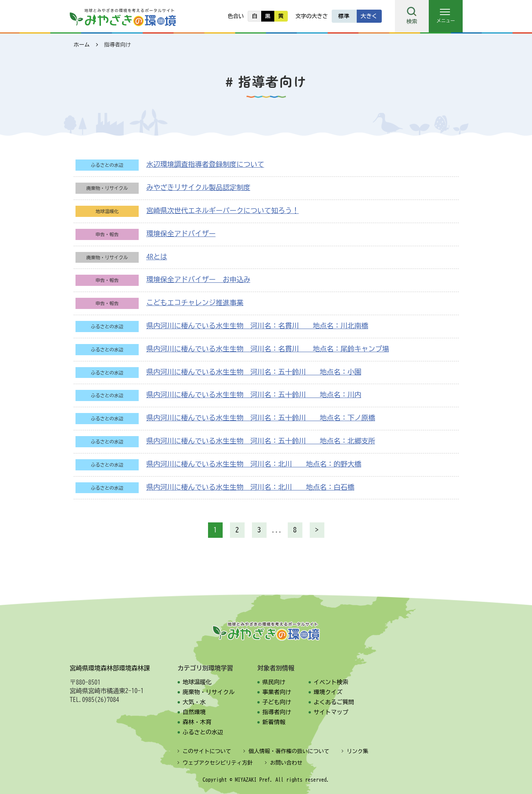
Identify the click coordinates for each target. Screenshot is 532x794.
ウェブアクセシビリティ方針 (218, 763)
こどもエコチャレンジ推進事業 (195, 302)
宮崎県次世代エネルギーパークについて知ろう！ (223, 210)
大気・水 (194, 702)
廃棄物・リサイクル (209, 692)
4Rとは (157, 257)
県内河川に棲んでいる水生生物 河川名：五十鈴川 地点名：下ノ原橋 (261, 418)
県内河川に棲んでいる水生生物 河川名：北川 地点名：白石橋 (250, 487)
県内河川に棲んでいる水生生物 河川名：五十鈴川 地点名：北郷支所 (261, 441)
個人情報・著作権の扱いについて (289, 751)
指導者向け (277, 712)
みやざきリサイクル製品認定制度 (198, 187)
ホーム (82, 45)
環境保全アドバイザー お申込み (198, 279)
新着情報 (274, 722)
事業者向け (277, 692)
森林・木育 (197, 722)
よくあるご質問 (334, 702)
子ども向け (277, 702)
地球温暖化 (197, 682)
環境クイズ (328, 692)
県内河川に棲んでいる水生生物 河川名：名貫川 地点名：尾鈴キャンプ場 (268, 349)
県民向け (274, 682)
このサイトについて (207, 751)
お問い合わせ (286, 763)
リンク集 (357, 751)
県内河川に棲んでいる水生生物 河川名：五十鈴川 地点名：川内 (254, 394)
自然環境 (194, 712)
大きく (369, 16)
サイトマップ (331, 712)
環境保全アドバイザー (181, 233)
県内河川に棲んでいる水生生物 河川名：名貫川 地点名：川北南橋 (257, 326)
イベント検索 (331, 682)
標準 (344, 16)
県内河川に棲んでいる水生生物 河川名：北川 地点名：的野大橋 (254, 464)
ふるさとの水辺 (203, 732)
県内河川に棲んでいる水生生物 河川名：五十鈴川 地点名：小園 (254, 372)
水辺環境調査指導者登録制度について (205, 164)
